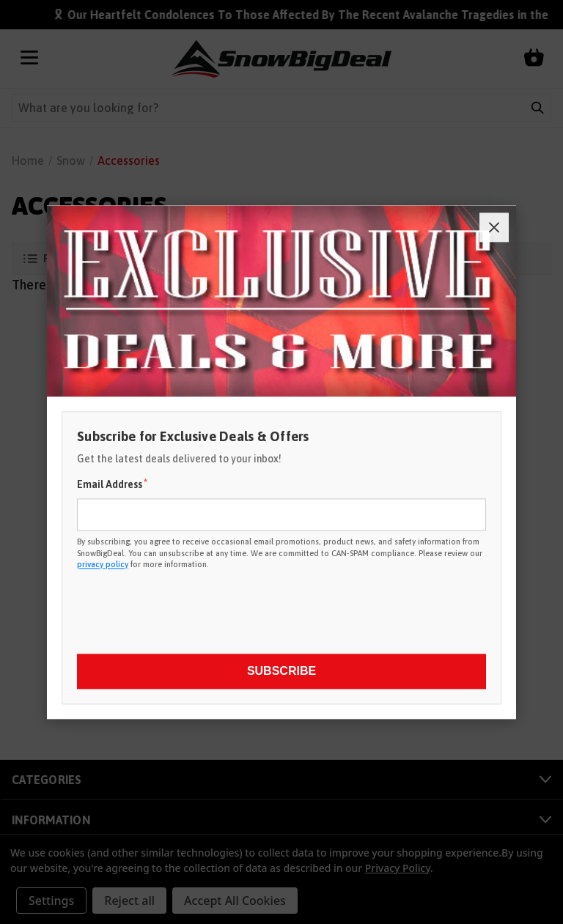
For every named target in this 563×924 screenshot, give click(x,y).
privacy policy (103, 564)
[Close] (494, 227)
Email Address (112, 484)
